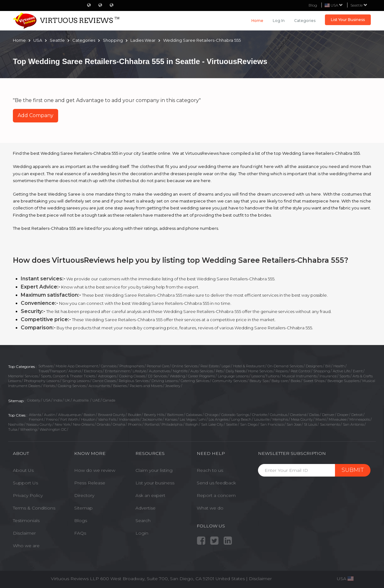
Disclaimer (24, 533)
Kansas (171, 419)
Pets (219, 371)
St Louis (310, 424)
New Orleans (83, 424)
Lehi (202, 419)
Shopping (322, 371)
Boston (89, 415)
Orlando (103, 424)
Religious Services (134, 381)
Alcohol (75, 371)
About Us (23, 470)
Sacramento (330, 424)
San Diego (249, 424)
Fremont (36, 419)
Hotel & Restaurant (249, 366)
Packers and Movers (146, 386)
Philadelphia (172, 424)
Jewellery (173, 386)
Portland (152, 424)
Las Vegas (188, 419)
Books (296, 381)
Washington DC (53, 429)
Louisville (262, 419)
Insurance (328, 376)
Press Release (90, 483)
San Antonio (353, 424)
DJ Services (157, 376)
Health (339, 366)
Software (46, 366)
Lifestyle (139, 371)
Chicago (212, 415)
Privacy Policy (28, 495)
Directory (84, 495)
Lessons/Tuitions (265, 376)
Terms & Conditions (34, 508)
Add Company (36, 115)
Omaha (119, 424)
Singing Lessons (76, 381)
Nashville (16, 424)
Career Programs (201, 376)
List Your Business (348, 20)
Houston (88, 419)
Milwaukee (338, 419)
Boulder (134, 415)
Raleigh (192, 424)
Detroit (357, 415)
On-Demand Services (285, 366)
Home (257, 21)
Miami (321, 419)
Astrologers (107, 376)
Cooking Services (72, 386)
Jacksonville (152, 419)
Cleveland (298, 415)
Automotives (159, 371)
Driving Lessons (165, 381)
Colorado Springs (235, 415)
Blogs (81, 521)
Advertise (145, 508)
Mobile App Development (77, 366)
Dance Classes (104, 381)
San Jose (294, 424)
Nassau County (39, 424)
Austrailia (81, 400)
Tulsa (13, 429)
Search (143, 521)
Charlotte (260, 415)
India (58, 400)
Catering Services (195, 381)
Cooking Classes (132, 376)
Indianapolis (129, 419)
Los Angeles (219, 419)
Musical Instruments (299, 376)
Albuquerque (69, 415)
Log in (279, 21)
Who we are (26, 546)
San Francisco (272, 424)
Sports (345, 376)
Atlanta (35, 415)
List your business (155, 483)
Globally (34, 400)
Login (142, 533)
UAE (96, 400)
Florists (49, 386)
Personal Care (158, 366)
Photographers (132, 366)
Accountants (99, 386)
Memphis (280, 419)
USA (47, 400)
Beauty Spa (259, 381)
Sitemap (83, 508)
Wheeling (28, 429)
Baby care (280, 381)
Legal (226, 366)
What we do (210, 508)
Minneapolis (360, 419)
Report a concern (216, 495)
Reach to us (210, 470)
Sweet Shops (314, 381)
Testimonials (26, 521)
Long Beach (241, 419)
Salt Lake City (212, 424)
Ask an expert (150, 495)
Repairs (282, 371)
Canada (109, 400)
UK (67, 400)
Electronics (93, 371)
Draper (343, 415)
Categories (305, 21)
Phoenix (135, 424)
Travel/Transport (52, 371)
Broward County (112, 415)
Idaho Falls (107, 419)
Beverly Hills (154, 415)
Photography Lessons (42, 381)
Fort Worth (69, 419)
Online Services (185, 366)
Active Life (341, 371)
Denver (328, 415)
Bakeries (120, 386)
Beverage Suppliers (343, 381)
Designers (314, 366)
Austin (50, 415)
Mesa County (302, 419)
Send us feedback (216, 483)
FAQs (80, 533)
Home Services (261, 371)
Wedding (177, 376)
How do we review (95, 470)
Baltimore (175, 415)
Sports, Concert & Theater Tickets (68, 376)
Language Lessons (233, 376)
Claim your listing (154, 470)
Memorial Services (23, 376)
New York (62, 424)
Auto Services (202, 371)
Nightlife (180, 371)
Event (358, 371)
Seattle (359, 5)
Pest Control (301, 371)
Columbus (279, 415)
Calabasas (194, 415)
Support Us (25, 483)
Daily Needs (236, 371)
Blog (313, 5)
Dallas (314, 415)
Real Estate (210, 366)
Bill (328, 366)
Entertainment (117, 371)
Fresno (52, 419)
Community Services (229, 381)
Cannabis (109, 366)
